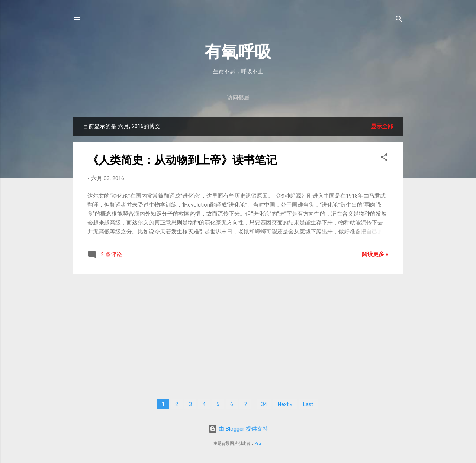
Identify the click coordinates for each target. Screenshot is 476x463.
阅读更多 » (375, 254)
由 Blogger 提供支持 (238, 429)
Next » (285, 404)
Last (308, 404)
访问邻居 (238, 98)
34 (264, 404)
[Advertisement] (238, 332)
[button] (384, 158)
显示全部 (382, 126)
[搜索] (399, 20)
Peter (259, 443)
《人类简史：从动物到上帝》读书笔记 (182, 160)
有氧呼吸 (238, 52)
